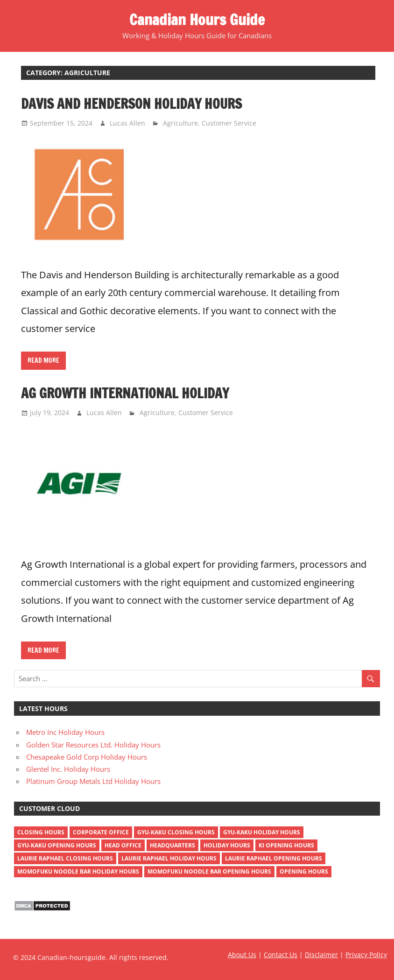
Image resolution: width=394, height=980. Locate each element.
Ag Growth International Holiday (125, 393)
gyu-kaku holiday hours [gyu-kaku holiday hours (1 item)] (262, 832)
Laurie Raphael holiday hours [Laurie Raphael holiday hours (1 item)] (169, 858)
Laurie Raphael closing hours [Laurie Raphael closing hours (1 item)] (65, 858)
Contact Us (281, 955)
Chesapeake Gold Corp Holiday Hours (87, 757)
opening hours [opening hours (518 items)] (304, 871)
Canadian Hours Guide (197, 20)
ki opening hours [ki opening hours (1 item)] (286, 845)
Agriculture (180, 123)
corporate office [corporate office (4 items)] (101, 832)
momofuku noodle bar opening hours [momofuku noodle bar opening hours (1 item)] (209, 871)
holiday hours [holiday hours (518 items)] (227, 845)
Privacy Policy (366, 955)
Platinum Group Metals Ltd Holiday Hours (93, 781)
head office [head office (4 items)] (123, 845)
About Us (242, 955)
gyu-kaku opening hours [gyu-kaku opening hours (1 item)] (57, 845)
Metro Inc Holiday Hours (65, 732)
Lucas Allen (127, 123)
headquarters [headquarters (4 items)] (172, 845)
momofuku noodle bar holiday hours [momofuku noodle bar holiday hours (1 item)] (78, 871)
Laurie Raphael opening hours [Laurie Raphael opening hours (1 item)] (274, 858)
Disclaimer (321, 955)
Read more (43, 360)
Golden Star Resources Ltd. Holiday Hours (93, 745)
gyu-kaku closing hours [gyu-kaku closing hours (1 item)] (176, 832)
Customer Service (229, 123)
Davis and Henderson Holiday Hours (131, 104)
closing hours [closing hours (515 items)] (41, 832)
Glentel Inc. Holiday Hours (68, 769)
